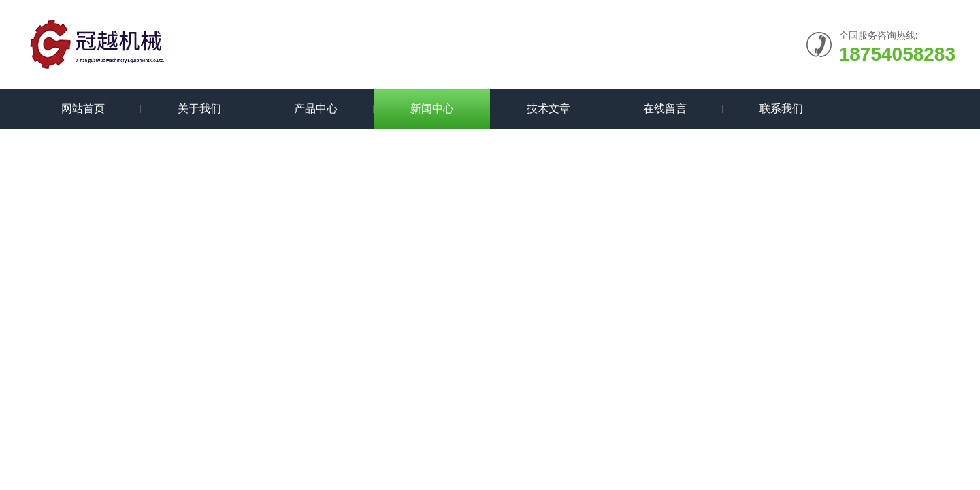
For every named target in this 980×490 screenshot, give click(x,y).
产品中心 (316, 109)
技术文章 (549, 109)
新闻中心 (432, 109)
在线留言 (665, 109)
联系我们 (781, 109)
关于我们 (199, 109)
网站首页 (83, 109)
